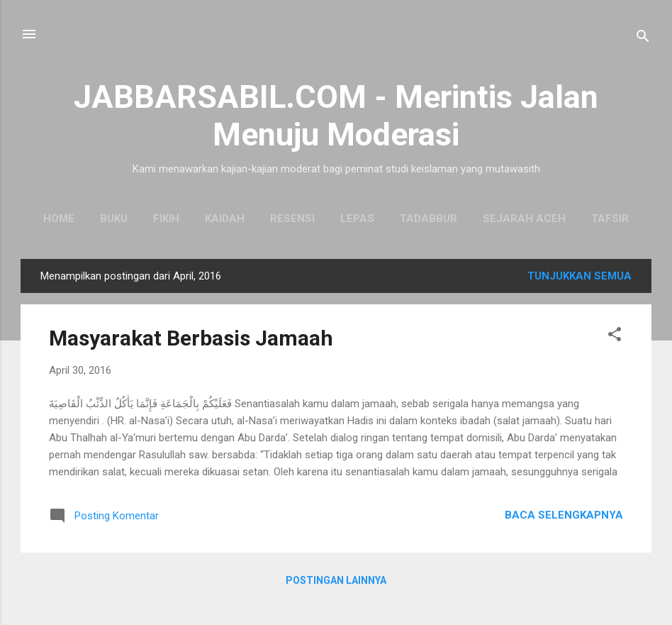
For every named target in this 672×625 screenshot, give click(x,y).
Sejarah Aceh (524, 219)
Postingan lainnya (336, 580)
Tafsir (610, 219)
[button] (615, 337)
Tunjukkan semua (579, 276)
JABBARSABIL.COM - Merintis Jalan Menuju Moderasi (336, 116)
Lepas (357, 219)
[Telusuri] (643, 39)
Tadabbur (429, 219)
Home (59, 219)
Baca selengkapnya (564, 515)
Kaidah (225, 219)
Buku (114, 219)
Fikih (166, 219)
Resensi (292, 219)
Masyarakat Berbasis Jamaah (191, 338)
